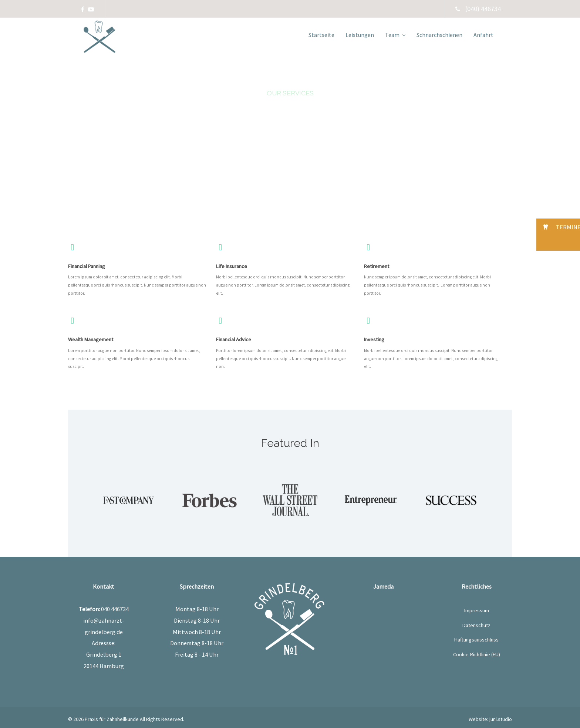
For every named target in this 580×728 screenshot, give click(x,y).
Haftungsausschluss (476, 640)
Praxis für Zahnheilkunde (112, 719)
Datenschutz (476, 625)
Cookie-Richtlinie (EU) (477, 654)
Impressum (477, 610)
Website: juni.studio (490, 719)
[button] (558, 227)
